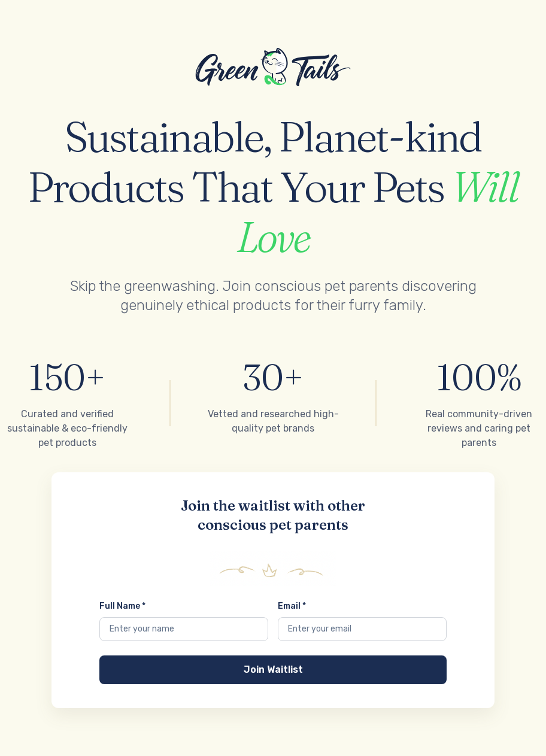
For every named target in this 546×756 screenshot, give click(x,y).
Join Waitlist (273, 670)
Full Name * (122, 606)
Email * (292, 606)
